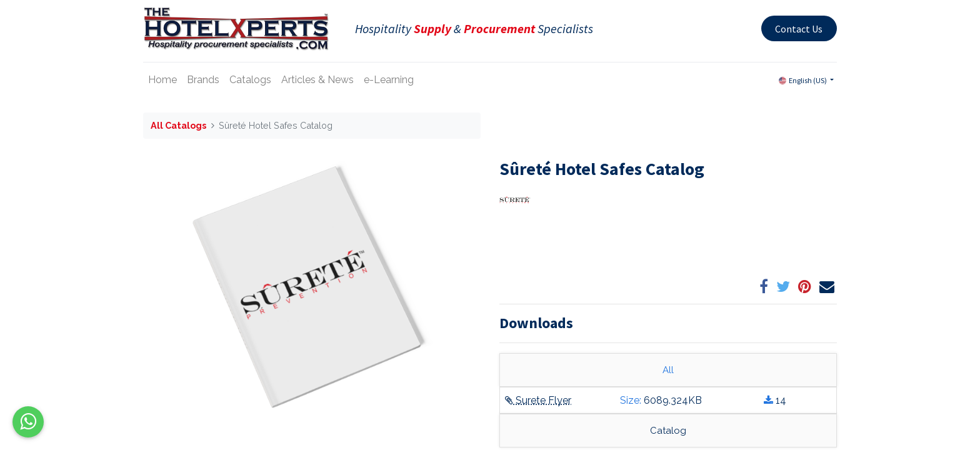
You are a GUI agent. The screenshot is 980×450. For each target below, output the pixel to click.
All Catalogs (178, 125)
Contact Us (799, 29)
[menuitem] (162, 80)
